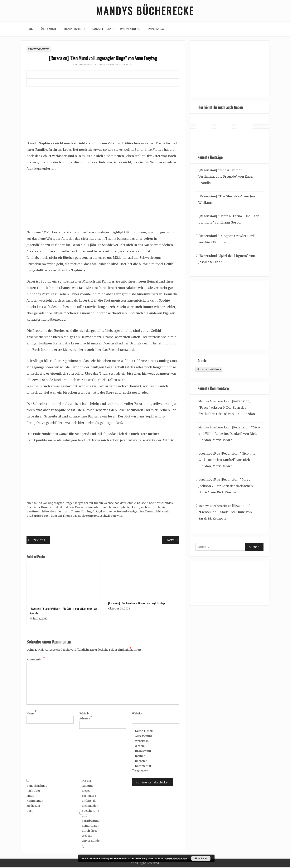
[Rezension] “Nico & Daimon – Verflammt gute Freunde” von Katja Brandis (225, 177)
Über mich (48, 30)
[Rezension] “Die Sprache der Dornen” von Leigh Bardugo (137, 604)
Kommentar (36, 660)
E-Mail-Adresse (86, 717)
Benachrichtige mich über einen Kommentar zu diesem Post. (36, 796)
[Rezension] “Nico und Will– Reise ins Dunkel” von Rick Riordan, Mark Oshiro (229, 434)
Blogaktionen (101, 30)
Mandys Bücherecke (145, 11)
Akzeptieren (201, 858)
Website (137, 714)
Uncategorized (39, 50)
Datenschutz (130, 30)
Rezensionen (73, 30)
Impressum (156, 30)
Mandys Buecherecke (120, 65)
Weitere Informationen (176, 858)
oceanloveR (207, 454)
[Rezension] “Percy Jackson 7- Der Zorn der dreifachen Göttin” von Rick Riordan (227, 408)
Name (32, 714)
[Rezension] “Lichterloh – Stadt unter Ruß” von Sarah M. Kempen (225, 513)
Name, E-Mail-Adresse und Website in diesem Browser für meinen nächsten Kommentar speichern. (145, 752)
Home (29, 30)
